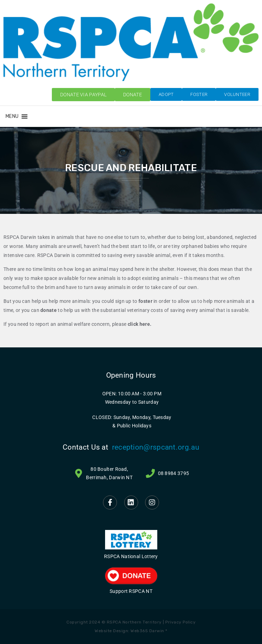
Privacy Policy (180, 622)
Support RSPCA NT (131, 591)
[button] (12, 116)
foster (145, 301)
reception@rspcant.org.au (156, 447)
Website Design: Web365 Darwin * (131, 631)
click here (139, 324)
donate (49, 310)
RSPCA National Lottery (131, 556)
